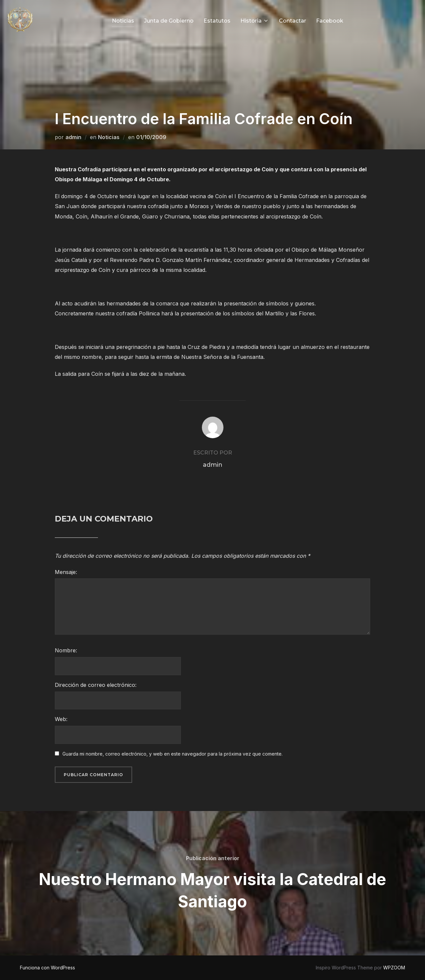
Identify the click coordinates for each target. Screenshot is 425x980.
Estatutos (217, 21)
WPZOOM (394, 968)
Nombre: (66, 650)
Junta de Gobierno (169, 21)
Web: (61, 719)
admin (73, 137)
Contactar (293, 21)
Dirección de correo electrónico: (96, 685)
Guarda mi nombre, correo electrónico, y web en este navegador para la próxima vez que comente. (172, 754)
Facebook (330, 21)
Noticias (123, 21)
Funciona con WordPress (47, 968)
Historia (255, 21)
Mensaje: (66, 572)
